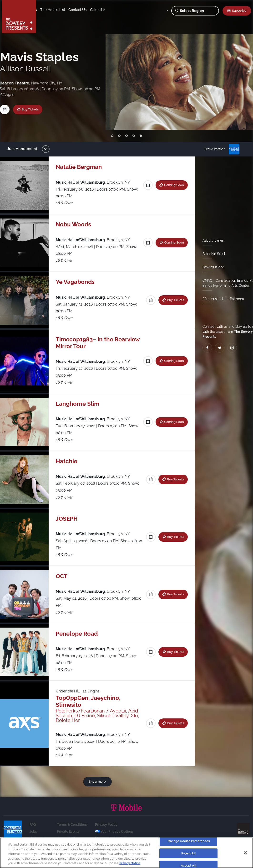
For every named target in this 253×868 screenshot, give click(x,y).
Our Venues (65, 10)
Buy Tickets (29, 109)
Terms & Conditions (72, 825)
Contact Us (50, 17)
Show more (98, 781)
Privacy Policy (106, 825)
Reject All (189, 853)
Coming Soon (172, 185)
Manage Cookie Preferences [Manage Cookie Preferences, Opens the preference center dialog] (189, 841)
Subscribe (239, 10)
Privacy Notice (130, 863)
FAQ (33, 825)
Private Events (68, 832)
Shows (46, 10)
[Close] (245, 853)
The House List (90, 10)
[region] (126, 853)
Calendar (70, 17)
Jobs (33, 832)
